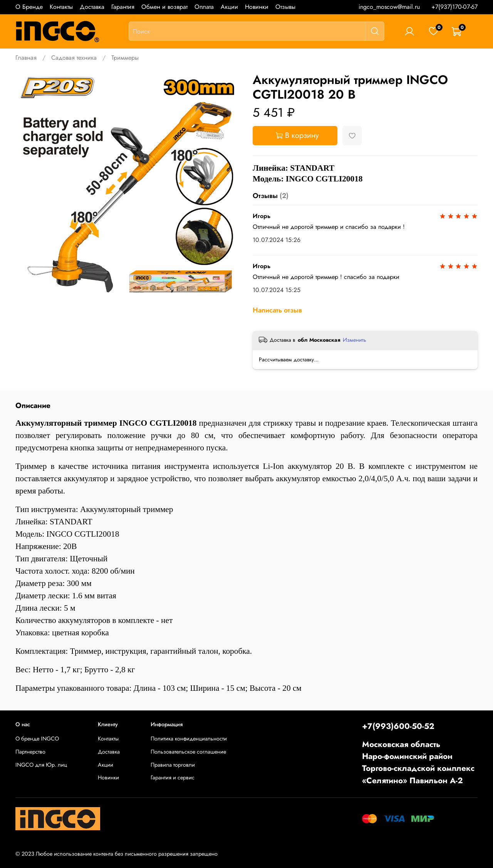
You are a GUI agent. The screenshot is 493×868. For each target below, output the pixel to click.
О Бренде (29, 7)
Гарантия (123, 7)
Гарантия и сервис (173, 777)
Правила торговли (173, 765)
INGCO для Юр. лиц (41, 765)
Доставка (92, 7)
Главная (26, 58)
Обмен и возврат (164, 7)
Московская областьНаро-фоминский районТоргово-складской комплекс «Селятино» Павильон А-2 (418, 762)
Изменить (355, 340)
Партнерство (30, 752)
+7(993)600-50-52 (398, 726)
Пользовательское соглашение (188, 752)
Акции (229, 7)
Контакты (61, 7)
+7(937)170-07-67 (454, 7)
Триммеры (125, 58)
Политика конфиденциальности (189, 739)
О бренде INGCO (37, 739)
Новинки (257, 7)
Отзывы (285, 7)
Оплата (204, 7)
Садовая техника (74, 58)
